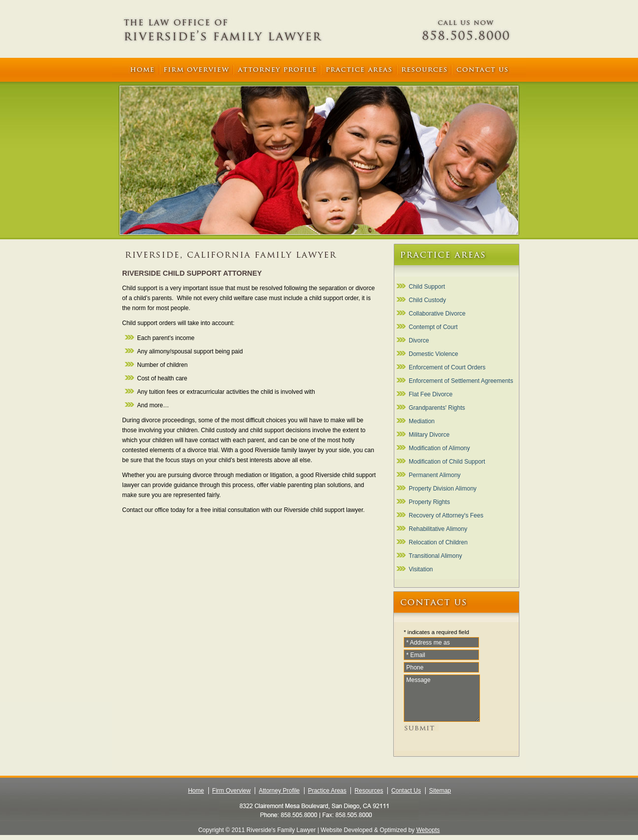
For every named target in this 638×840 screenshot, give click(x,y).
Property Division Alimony (443, 489)
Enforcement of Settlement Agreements (461, 381)
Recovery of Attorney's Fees (446, 515)
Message (442, 698)
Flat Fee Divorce (431, 394)
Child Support (427, 287)
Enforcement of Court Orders (447, 367)
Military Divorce (429, 435)
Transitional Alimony (435, 556)
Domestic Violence (433, 354)
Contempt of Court (433, 327)
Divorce (419, 340)
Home (196, 791)
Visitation (421, 569)
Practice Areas (327, 791)
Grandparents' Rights (437, 408)
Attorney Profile (279, 791)
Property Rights (429, 502)
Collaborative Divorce (437, 314)
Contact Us (406, 791)
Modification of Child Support (447, 462)
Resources (369, 791)
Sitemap (440, 791)
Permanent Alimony (435, 475)
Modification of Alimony (439, 448)
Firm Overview (232, 791)
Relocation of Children (438, 542)
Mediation (422, 421)
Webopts (428, 830)
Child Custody (427, 300)
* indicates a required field (436, 632)
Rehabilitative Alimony (438, 529)
